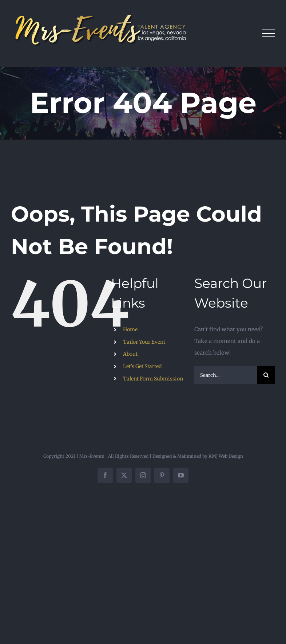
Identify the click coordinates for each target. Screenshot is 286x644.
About (130, 354)
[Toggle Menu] (269, 34)
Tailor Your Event (144, 342)
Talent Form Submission (153, 379)
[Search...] (226, 375)
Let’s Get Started (142, 366)
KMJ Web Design (226, 456)
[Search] (266, 375)
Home (130, 329)
